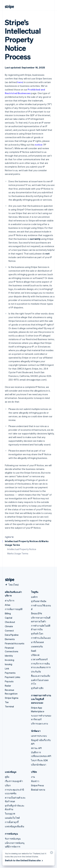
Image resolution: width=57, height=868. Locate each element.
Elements (10, 639)
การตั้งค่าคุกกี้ (12, 822)
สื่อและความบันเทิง (41, 676)
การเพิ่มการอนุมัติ (14, 609)
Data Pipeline (12, 635)
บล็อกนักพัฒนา (39, 765)
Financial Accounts (15, 643)
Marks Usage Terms (18, 553)
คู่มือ (7, 777)
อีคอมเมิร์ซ (37, 613)
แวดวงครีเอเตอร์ (39, 659)
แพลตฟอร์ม (37, 646)
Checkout (10, 622)
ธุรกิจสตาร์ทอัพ (39, 601)
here (20, 82)
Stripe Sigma (12, 698)
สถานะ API (36, 748)
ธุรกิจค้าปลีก (37, 688)
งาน (33, 777)
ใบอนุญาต (10, 814)
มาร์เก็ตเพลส (37, 642)
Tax (7, 702)
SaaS (34, 651)
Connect (9, 631)
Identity (9, 656)
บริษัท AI (35, 655)
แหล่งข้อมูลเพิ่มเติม (15, 826)
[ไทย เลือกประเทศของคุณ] (12, 585)
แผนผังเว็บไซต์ (12, 818)
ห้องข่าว (35, 781)
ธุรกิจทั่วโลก (37, 634)
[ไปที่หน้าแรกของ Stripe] (9, 580)
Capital (9, 618)
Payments (10, 673)
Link (7, 668)
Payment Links (13, 677)
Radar (8, 686)
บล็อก (8, 785)
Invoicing (9, 660)
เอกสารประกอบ (39, 736)
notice (39, 145)
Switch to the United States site (24, 860)
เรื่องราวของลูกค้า (14, 781)
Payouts (9, 681)
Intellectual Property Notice (22, 549)
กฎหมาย (9, 537)
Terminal (9, 706)
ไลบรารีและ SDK (40, 760)
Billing (8, 613)
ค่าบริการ (10, 601)
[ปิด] (51, 853)
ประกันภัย (36, 672)
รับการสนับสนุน (13, 839)
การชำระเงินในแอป (41, 638)
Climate (9, 626)
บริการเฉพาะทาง (40, 724)
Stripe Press (37, 785)
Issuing (9, 664)
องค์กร (34, 597)
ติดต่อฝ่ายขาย (38, 790)
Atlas (8, 605)
